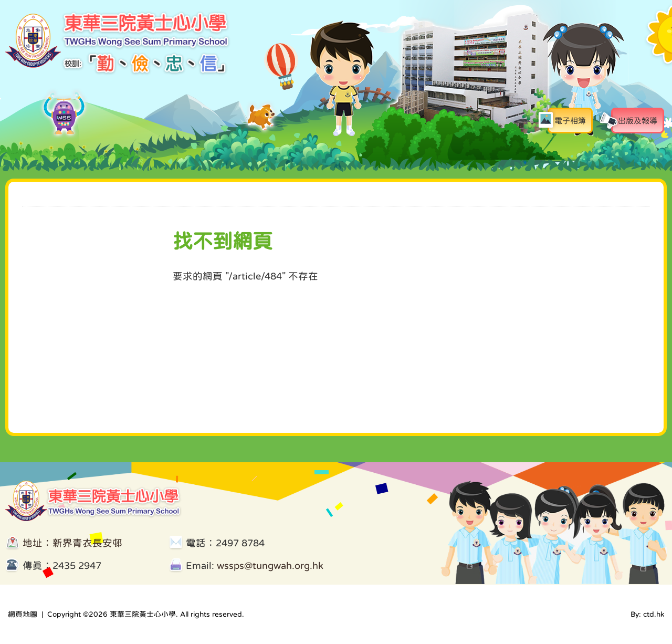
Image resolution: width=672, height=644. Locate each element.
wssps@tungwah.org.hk (270, 565)
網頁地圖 (23, 614)
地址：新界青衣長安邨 (72, 543)
